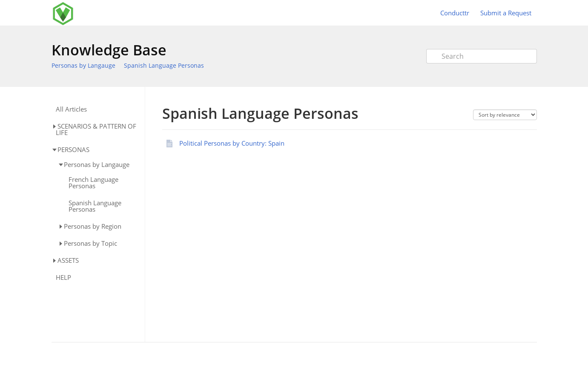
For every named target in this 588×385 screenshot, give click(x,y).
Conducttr (455, 13)
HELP (63, 277)
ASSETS (68, 260)
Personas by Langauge (83, 65)
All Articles (71, 109)
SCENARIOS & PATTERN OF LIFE (96, 129)
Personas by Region (93, 226)
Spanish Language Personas (164, 65)
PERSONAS (73, 149)
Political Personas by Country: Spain (232, 143)
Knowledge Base (109, 50)
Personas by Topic (90, 243)
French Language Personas (93, 183)
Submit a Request (506, 13)
